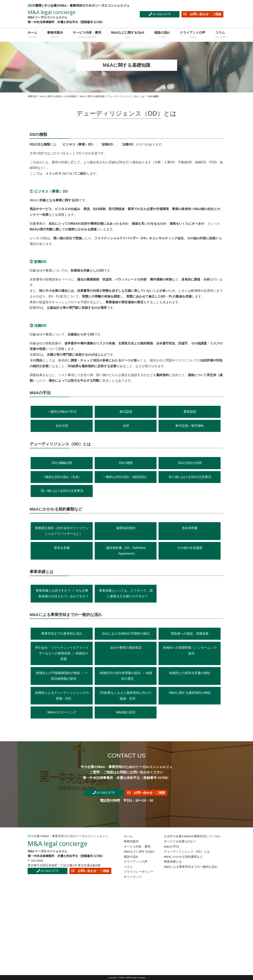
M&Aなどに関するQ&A (128, 35)
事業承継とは (173, 862)
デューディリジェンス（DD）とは (187, 851)
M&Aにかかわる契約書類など (183, 857)
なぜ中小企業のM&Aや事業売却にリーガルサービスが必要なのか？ (192, 839)
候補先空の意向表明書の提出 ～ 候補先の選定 (126, 676)
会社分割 (62, 426)
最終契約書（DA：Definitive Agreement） (126, 551)
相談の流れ (162, 35)
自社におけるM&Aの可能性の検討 (126, 634)
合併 (126, 426)
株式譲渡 (126, 412)
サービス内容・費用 (87, 35)
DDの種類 (126, 463)
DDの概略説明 (62, 463)
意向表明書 (190, 528)
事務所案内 (55, 35)
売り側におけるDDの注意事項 (190, 477)
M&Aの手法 (172, 846)
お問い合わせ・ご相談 (202, 14)
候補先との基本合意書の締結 (190, 673)
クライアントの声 (193, 35)
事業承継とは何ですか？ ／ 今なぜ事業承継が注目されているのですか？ (62, 593)
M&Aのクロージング (62, 712)
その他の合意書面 (190, 548)
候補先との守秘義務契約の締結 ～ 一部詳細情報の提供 (62, 676)
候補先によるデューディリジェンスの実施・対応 (62, 696)
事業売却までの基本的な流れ (62, 634)
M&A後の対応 (126, 712)
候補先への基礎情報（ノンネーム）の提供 (190, 650)
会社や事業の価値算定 (126, 648)
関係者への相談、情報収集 (190, 634)
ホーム (32, 35)
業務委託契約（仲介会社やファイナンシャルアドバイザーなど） (62, 531)
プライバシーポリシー (139, 872)
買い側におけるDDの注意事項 (62, 491)
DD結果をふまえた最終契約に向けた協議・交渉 (126, 696)
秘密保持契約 (126, 528)
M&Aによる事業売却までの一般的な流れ (191, 867)
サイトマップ (133, 877)
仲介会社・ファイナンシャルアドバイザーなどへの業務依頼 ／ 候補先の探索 (62, 653)
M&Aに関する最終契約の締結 (190, 693)
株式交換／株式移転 (190, 426)
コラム (220, 35)
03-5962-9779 (160, 14)
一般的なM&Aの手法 (62, 412)
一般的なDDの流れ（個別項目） (126, 477)
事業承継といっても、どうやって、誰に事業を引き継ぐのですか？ (126, 593)
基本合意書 (62, 548)
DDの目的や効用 (190, 463)
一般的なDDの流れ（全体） (62, 477)
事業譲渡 (190, 412)
